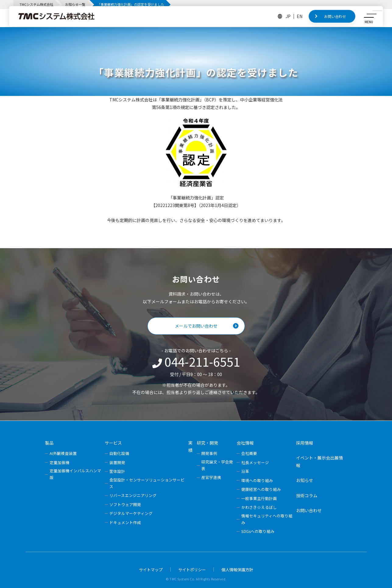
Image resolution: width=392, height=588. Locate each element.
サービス (113, 443)
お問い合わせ (335, 16)
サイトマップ (151, 570)
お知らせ (305, 480)
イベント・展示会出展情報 (320, 461)
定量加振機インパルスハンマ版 (75, 474)
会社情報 (245, 443)
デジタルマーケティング (131, 513)
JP (288, 16)
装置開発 (117, 462)
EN (300, 16)
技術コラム (307, 495)
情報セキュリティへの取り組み (267, 519)
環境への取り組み (257, 480)
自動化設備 (119, 453)
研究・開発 (207, 443)
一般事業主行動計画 (259, 498)
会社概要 (249, 453)
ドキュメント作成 (125, 522)
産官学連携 (211, 477)
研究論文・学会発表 (217, 465)
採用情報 (305, 443)
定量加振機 (60, 462)
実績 (190, 447)
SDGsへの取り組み (258, 531)
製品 (49, 443)
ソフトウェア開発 (125, 504)
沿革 (245, 471)
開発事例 (209, 453)
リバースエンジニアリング (133, 495)
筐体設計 (117, 471)
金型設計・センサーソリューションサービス (147, 483)
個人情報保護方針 (237, 570)
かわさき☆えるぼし (259, 507)
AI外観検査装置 (63, 453)
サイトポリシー (192, 570)
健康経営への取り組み (261, 489)
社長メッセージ (255, 462)
